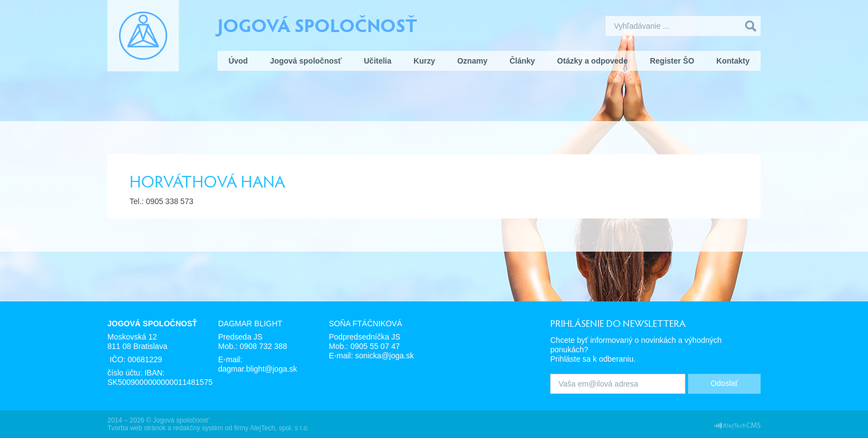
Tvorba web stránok (136, 428)
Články (522, 61)
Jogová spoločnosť (317, 24)
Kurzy (424, 61)
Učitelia (378, 61)
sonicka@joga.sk (384, 356)
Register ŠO (672, 61)
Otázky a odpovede (592, 61)
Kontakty (733, 61)
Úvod (238, 61)
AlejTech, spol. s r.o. (279, 428)
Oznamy (472, 61)
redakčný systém (198, 428)
